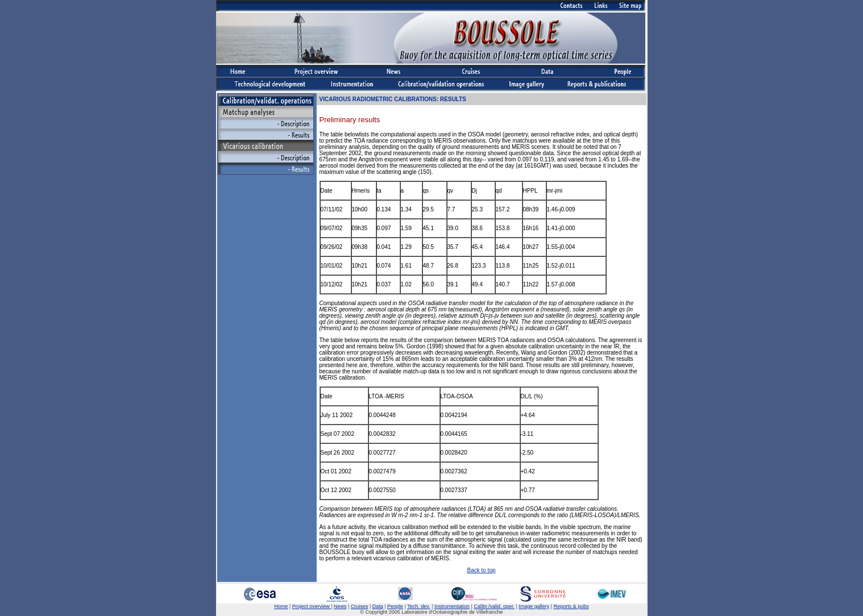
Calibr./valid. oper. (494, 606)
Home (281, 606)
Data (378, 606)
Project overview (312, 606)
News (340, 606)
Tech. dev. (418, 606)
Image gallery (534, 606)
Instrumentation (452, 606)
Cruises (360, 606)
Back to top (481, 570)
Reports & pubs (571, 606)
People (395, 606)
